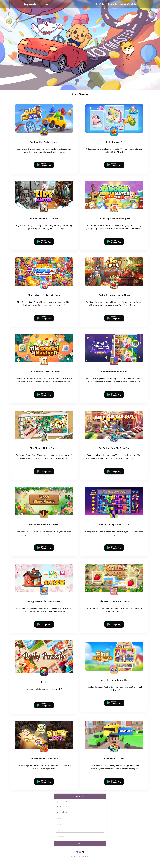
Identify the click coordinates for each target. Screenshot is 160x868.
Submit (80, 848)
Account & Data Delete (128, 4)
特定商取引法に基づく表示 (80, 862)
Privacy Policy (100, 4)
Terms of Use (113, 4)
